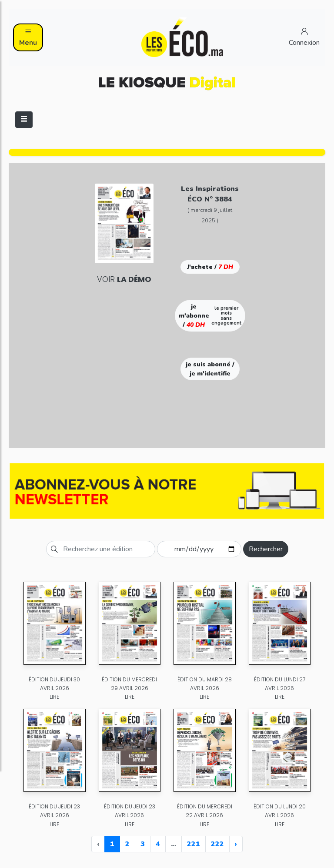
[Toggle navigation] (24, 120)
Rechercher (266, 549)
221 (194, 844)
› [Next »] (236, 844)
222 (217, 844)
